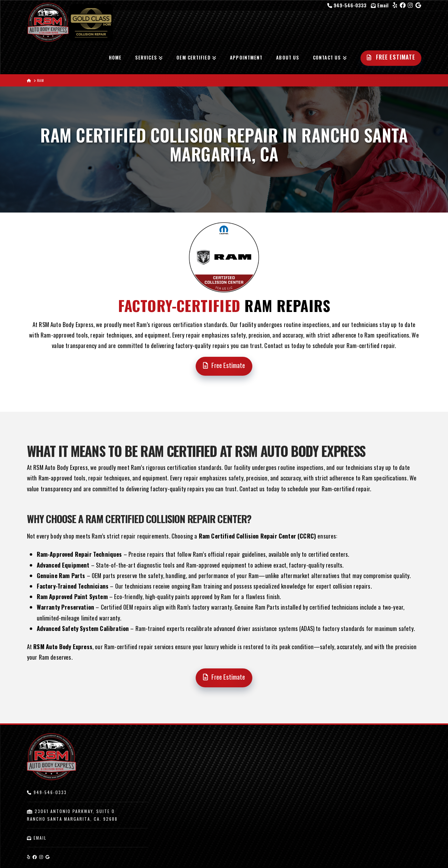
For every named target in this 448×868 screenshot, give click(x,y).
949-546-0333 (348, 5)
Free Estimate (224, 365)
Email (380, 5)
